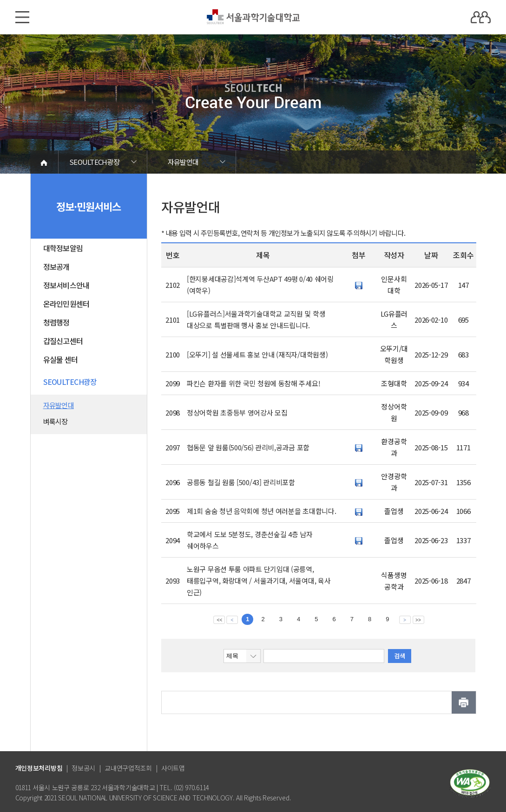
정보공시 (83, 768)
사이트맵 (173, 768)
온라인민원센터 (66, 304)
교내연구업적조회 (128, 768)
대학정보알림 (63, 248)
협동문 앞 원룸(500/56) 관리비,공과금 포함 (248, 447)
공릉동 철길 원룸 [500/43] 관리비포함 (241, 482)
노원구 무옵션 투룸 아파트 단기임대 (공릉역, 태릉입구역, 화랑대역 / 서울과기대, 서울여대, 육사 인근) (259, 581)
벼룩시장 (56, 421)
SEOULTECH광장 (94, 162)
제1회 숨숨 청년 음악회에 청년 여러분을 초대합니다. (261, 511)
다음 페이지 (405, 619)
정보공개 (56, 266)
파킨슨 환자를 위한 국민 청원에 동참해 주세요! (253, 383)
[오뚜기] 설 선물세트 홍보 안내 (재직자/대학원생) (257, 354)
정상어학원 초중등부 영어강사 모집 (237, 412)
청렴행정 (56, 322)
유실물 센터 (61, 359)
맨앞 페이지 (219, 619)
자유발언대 (183, 162)
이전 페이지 (232, 619)
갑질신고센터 (63, 341)
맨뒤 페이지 (418, 619)
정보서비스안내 (66, 285)
